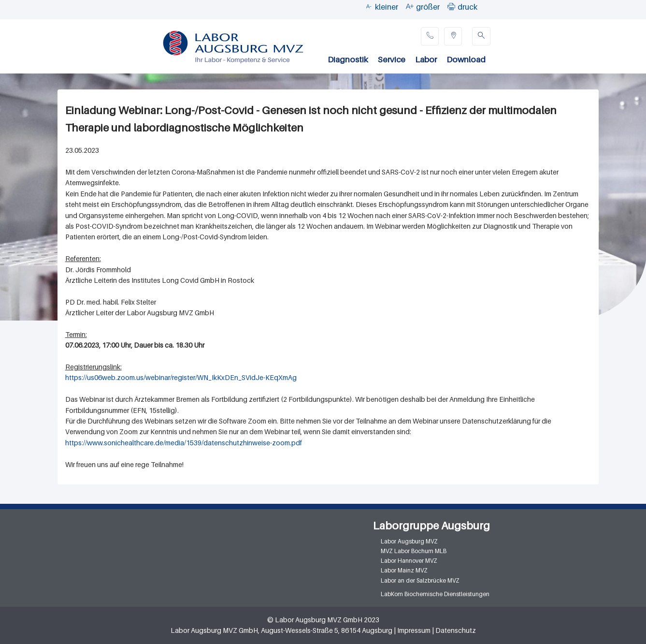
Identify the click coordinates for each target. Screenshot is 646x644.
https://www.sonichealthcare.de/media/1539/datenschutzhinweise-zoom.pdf (184, 443)
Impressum (414, 630)
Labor (426, 59)
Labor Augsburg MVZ (409, 541)
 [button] (451, 6)
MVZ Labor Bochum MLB (414, 551)
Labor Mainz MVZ (404, 570)
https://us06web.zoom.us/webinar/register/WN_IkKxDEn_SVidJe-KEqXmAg (181, 377)
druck (467, 7)
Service (392, 59)
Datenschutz (456, 630)
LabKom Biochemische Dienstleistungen (435, 594)
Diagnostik (348, 59)
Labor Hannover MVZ (409, 561)
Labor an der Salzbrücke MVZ (420, 580)
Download (466, 59)
